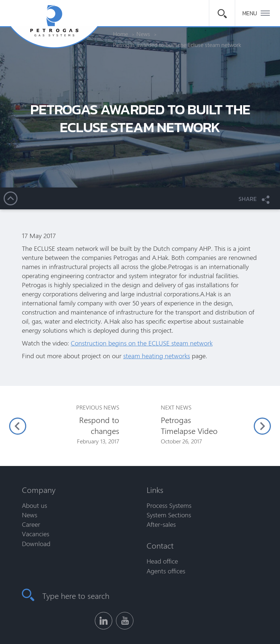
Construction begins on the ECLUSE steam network (142, 343)
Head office (162, 561)
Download (36, 544)
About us (34, 505)
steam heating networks (157, 356)
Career (31, 524)
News (30, 515)
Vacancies (36, 534)
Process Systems (169, 505)
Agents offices (166, 571)
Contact (160, 545)
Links (155, 490)
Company (39, 490)
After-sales (161, 524)
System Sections (169, 515)
